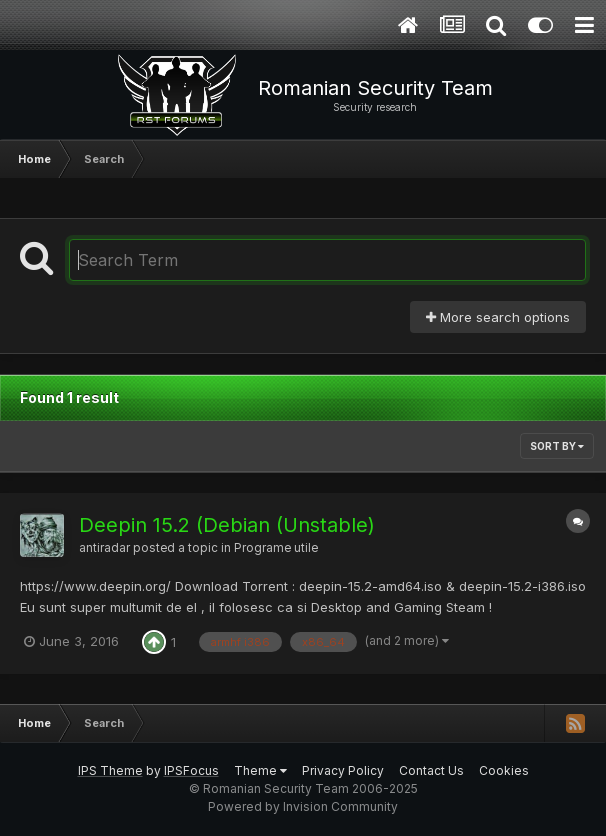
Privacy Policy (343, 770)
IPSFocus (191, 770)
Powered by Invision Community (303, 806)
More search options (498, 317)
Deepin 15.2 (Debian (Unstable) (227, 525)
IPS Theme (110, 770)
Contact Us (431, 770)
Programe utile (276, 548)
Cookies (504, 770)
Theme (260, 770)
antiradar (104, 548)
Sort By (557, 446)
